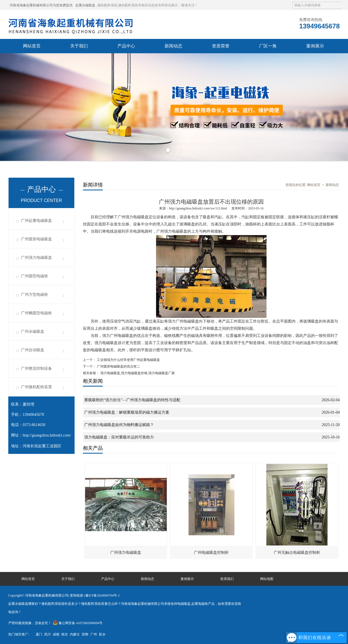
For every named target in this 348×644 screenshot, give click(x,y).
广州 (94, 634)
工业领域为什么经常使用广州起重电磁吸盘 (128, 360)
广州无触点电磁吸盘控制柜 (297, 553)
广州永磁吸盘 (33, 332)
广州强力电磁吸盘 (36, 258)
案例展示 (315, 46)
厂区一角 (268, 46)
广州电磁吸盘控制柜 (211, 553)
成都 (56, 634)
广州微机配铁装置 (36, 387)
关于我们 (79, 46)
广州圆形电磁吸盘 (36, 239)
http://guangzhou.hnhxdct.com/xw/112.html (198, 208)
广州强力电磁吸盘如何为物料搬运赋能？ (119, 425)
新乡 (102, 634)
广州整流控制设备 (36, 368)
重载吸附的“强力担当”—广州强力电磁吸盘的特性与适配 (132, 400)
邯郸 (85, 634)
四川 (48, 634)
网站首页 (32, 46)
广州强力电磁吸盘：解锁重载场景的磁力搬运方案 (127, 412)
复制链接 (77, 595)
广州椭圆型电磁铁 (36, 313)
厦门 (39, 634)
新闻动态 (173, 46)
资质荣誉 (221, 46)
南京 (65, 634)
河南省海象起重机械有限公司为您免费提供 (41, 5)
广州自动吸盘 (33, 350)
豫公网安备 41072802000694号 (78, 623)
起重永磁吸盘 (85, 5)
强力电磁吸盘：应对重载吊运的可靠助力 (119, 437)
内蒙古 (75, 634)
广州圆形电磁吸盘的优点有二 (118, 366)
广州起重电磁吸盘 (36, 221)
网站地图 (267, 579)
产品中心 (126, 46)
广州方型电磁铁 (35, 295)
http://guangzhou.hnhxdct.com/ (47, 435)
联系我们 (227, 579)
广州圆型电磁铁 (35, 276)
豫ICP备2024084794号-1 (103, 595)
